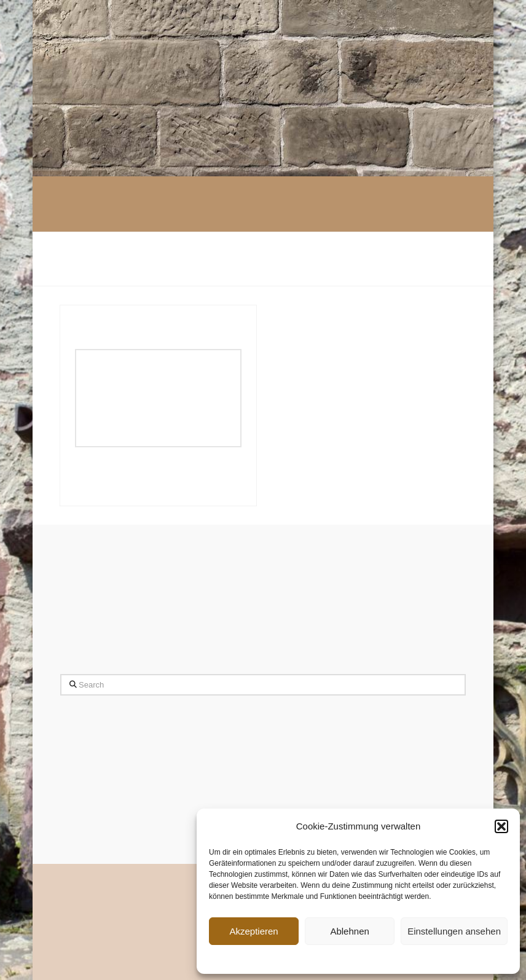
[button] (501, 826)
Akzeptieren (253, 931)
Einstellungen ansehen (454, 931)
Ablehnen (349, 931)
